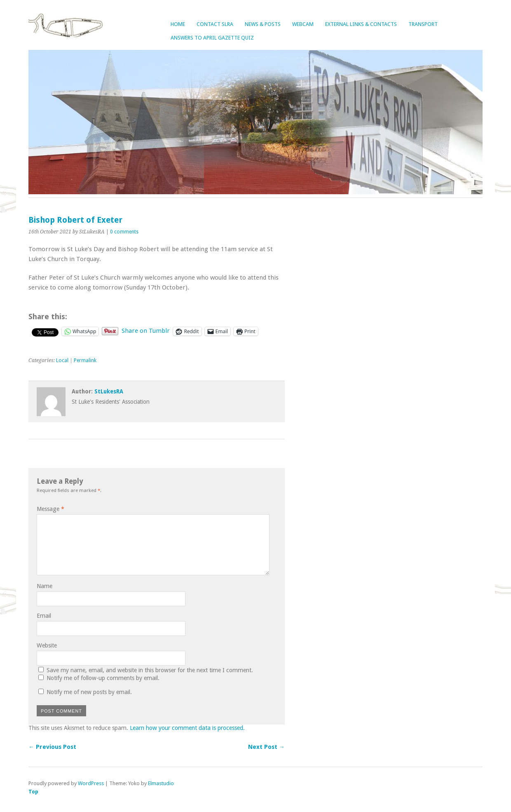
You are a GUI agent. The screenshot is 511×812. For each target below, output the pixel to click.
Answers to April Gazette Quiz (212, 38)
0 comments (124, 232)
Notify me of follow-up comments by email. (103, 678)
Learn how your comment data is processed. (187, 728)
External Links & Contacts (361, 24)
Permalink (85, 360)
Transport (423, 24)
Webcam (303, 24)
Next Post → (266, 747)
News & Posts (263, 24)
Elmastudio (161, 783)
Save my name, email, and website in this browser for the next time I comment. (150, 670)
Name (45, 586)
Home (178, 24)
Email (44, 616)
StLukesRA (109, 391)
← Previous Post (52, 747)
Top (33, 792)
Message (50, 509)
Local (62, 360)
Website (47, 645)
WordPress (91, 783)
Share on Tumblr (146, 331)
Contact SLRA (215, 24)
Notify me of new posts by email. (89, 692)
